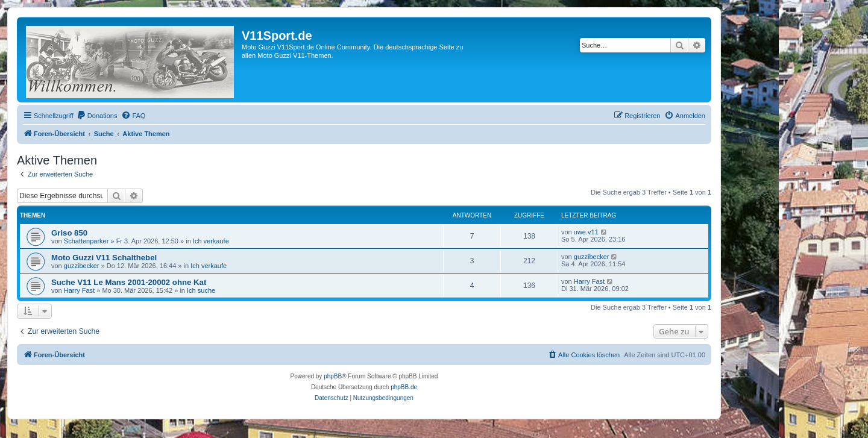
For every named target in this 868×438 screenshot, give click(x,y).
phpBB (333, 376)
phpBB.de (404, 387)
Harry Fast (79, 290)
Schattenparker (86, 241)
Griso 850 (69, 233)
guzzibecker (82, 266)
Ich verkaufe (211, 241)
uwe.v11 (586, 232)
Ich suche (201, 290)
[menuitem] (97, 116)
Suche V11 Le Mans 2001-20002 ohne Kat (129, 282)
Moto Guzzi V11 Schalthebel (104, 258)
